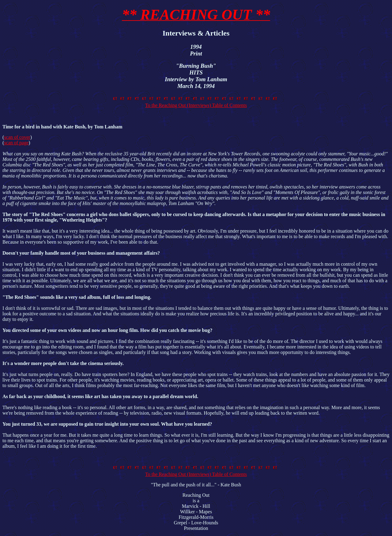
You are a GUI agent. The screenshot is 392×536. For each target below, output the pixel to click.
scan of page (16, 143)
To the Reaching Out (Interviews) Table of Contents (196, 103)
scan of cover (17, 137)
